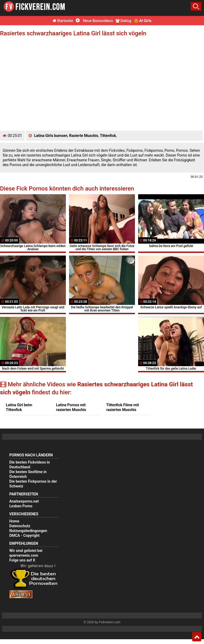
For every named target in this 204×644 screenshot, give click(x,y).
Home (14, 521)
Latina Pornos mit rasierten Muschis (71, 407)
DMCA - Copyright (24, 535)
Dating (123, 21)
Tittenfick (108, 136)
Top (197, 637)
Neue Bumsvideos (94, 21)
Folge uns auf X (22, 560)
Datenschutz (20, 526)
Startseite (63, 21)
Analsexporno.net (24, 501)
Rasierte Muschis (84, 136)
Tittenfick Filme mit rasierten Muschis (123, 407)
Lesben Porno (21, 506)
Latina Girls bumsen (51, 136)
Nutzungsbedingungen (28, 531)
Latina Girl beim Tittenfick (19, 407)
